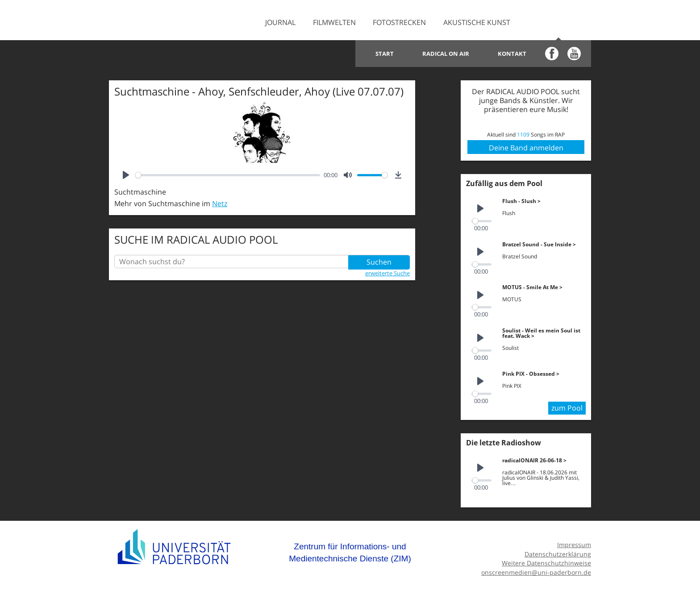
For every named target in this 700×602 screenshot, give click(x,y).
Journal (280, 22)
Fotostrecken (399, 22)
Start (385, 54)
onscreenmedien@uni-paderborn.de (536, 570)
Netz (220, 203)
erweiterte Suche (387, 273)
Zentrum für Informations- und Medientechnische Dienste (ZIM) (350, 550)
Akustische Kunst (477, 22)
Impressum (574, 542)
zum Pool (567, 406)
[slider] (228, 175)
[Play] (126, 175)
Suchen (379, 262)
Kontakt (512, 54)
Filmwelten (334, 22)
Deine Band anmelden (526, 148)
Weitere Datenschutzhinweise (546, 561)
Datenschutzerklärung (558, 552)
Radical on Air (446, 54)
